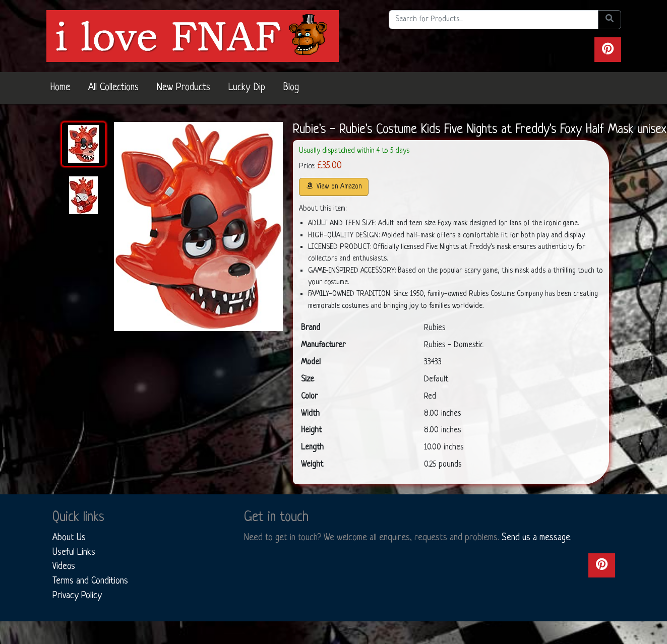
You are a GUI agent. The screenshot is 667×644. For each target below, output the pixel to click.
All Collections (113, 88)
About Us (69, 538)
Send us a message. (537, 538)
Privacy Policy (77, 596)
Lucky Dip (247, 88)
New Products (184, 88)
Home (60, 88)
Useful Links (74, 552)
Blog (291, 88)
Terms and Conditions (90, 581)
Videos (64, 566)
